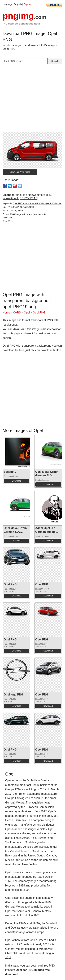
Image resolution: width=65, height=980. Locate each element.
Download (16, 481)
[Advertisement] (32, 99)
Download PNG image (20, 172)
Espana (27, 4)
